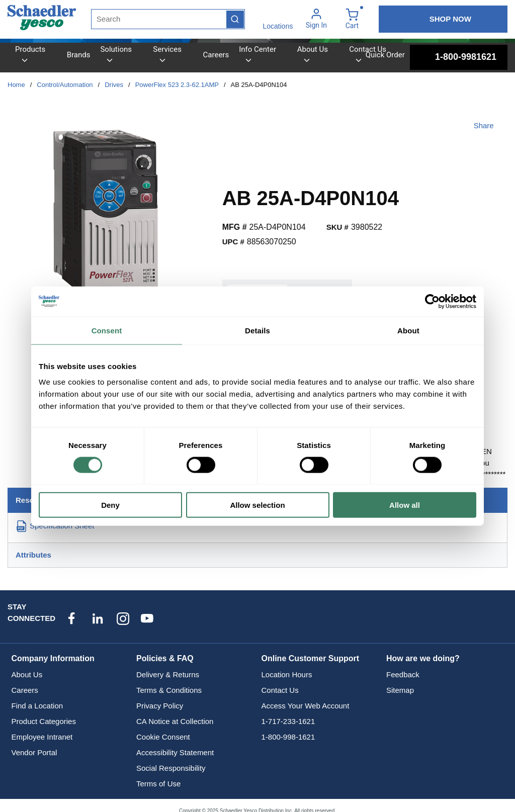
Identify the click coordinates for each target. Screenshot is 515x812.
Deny (110, 505)
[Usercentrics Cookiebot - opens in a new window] (432, 301)
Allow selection (257, 505)
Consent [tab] (107, 330)
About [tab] (408, 330)
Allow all (405, 505)
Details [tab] (257, 330)
